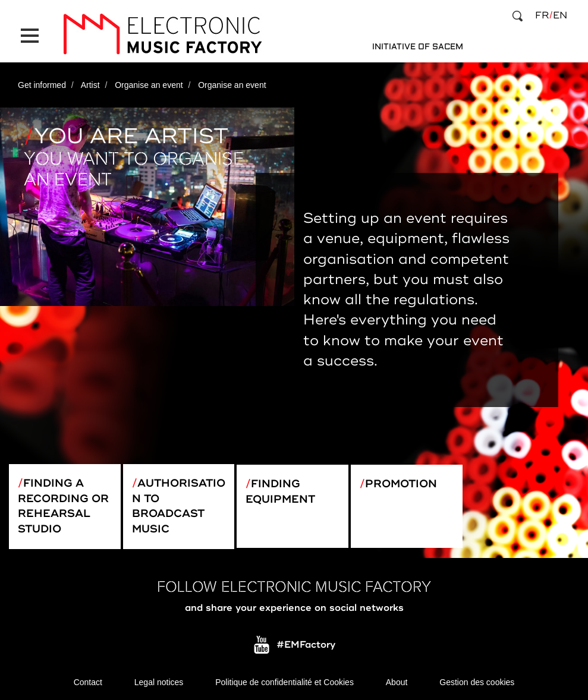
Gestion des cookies (477, 682)
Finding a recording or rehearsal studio (63, 506)
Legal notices (159, 682)
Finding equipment (280, 491)
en (560, 15)
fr (542, 15)
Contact (88, 682)
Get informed (42, 85)
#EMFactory (306, 645)
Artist (90, 85)
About (397, 682)
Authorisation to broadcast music (179, 506)
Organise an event (149, 85)
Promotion (401, 484)
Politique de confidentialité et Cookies (284, 682)
